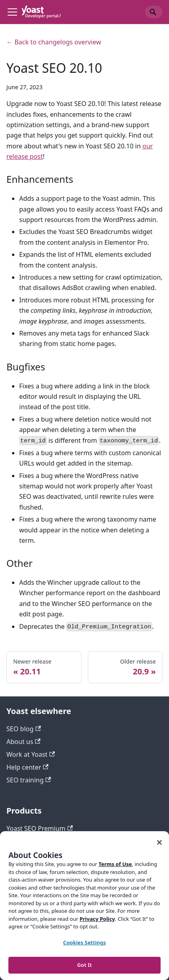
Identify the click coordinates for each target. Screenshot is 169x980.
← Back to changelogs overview (54, 42)
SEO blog (24, 729)
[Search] (154, 12)
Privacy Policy (97, 919)
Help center (27, 767)
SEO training (29, 780)
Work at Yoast (31, 754)
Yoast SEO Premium (40, 828)
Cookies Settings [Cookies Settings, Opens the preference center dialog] (84, 942)
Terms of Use (115, 864)
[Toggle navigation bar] (12, 12)
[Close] (159, 842)
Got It (84, 965)
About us (23, 742)
